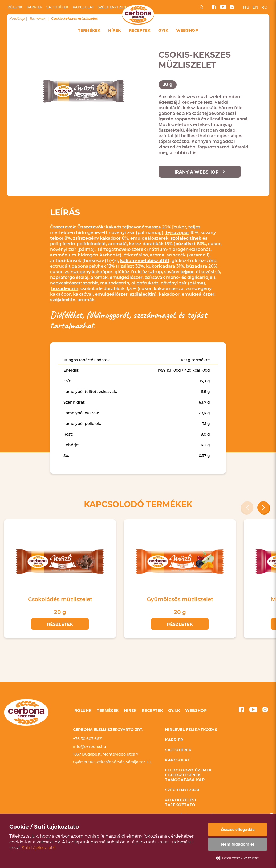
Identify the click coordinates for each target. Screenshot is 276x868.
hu (246, 7)
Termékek (89, 30)
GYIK (163, 30)
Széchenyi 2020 (113, 7)
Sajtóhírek (57, 7)
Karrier (35, 7)
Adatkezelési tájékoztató (180, 802)
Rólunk (15, 7)
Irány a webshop (200, 172)
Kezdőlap (17, 19)
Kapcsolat (83, 7)
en (255, 7)
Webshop (187, 30)
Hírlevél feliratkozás (191, 730)
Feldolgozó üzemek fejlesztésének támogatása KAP (188, 775)
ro (264, 7)
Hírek (115, 30)
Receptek (140, 30)
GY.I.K (174, 710)
